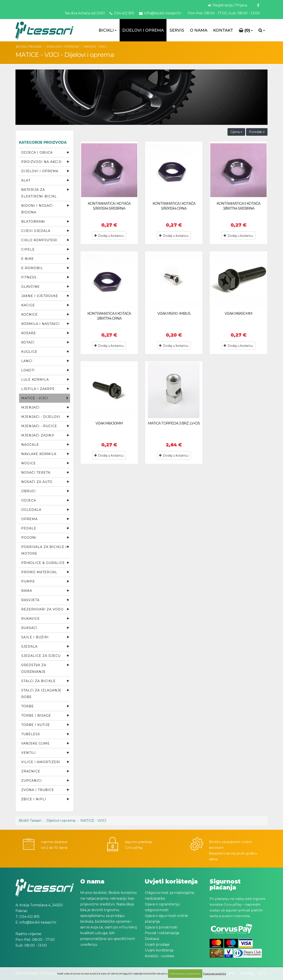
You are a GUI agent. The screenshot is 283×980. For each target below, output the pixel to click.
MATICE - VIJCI (95, 46)
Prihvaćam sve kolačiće (185, 973)
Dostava (152, 939)
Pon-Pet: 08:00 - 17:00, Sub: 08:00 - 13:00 (223, 13)
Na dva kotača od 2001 (85, 13)
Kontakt (223, 30)
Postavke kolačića (214, 973)
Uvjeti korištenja (159, 950)
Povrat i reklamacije (162, 933)
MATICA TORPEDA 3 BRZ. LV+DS (174, 423)
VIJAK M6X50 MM (238, 313)
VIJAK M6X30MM (109, 423)
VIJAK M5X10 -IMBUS (174, 313)
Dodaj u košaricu (109, 236)
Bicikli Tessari (29, 46)
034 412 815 (122, 13)
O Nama (199, 30)
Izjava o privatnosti (161, 927)
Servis (177, 30)
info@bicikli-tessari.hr (160, 13)
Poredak (257, 132)
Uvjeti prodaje (157, 944)
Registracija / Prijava (228, 5)
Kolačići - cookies (159, 956)
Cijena (236, 132)
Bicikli (106, 30)
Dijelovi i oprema (143, 30)
